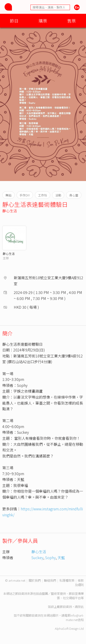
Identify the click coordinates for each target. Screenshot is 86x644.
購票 (43, 21)
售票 (72, 21)
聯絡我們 (50, 580)
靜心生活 (10, 211)
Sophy (50, 558)
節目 (14, 21)
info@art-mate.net (75, 618)
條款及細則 (79, 583)
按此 (81, 607)
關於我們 (35, 580)
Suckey (37, 558)
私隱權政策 (67, 580)
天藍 (61, 558)
